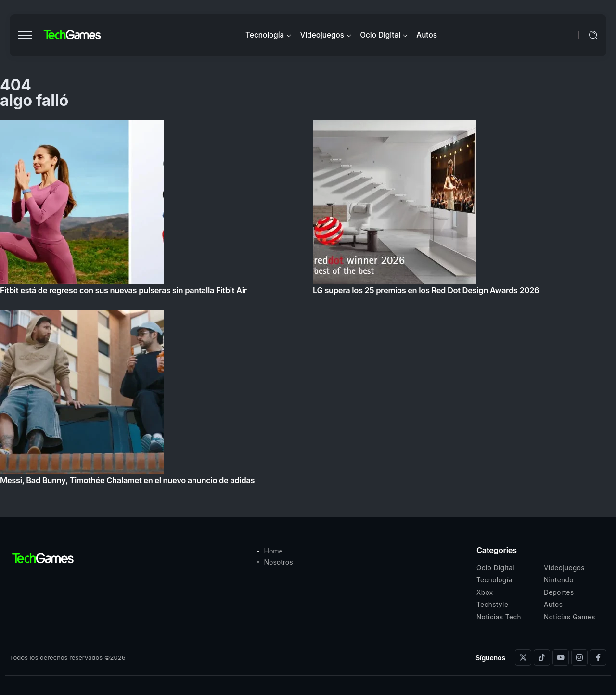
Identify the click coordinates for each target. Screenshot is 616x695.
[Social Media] (523, 657)
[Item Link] (308, 305)
